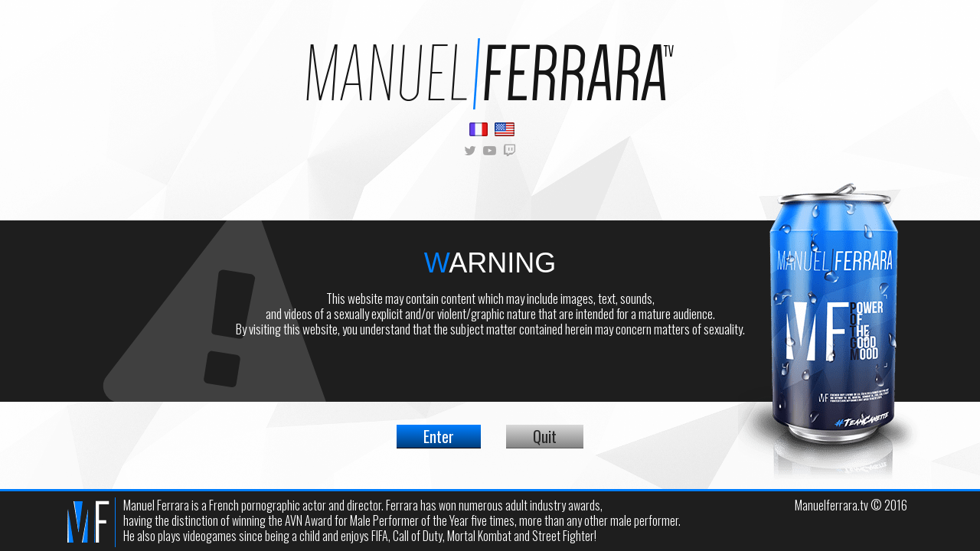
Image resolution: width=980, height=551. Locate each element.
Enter (439, 436)
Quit (545, 436)
